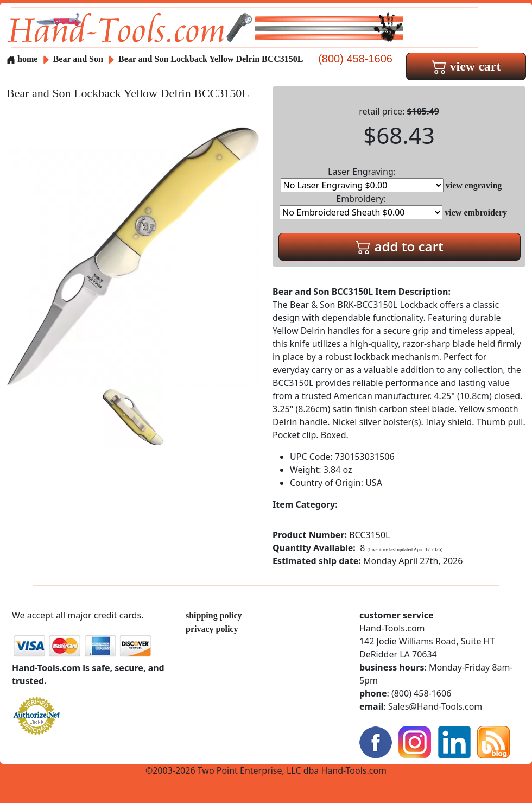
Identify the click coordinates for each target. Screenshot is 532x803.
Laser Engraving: (362, 179)
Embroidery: (361, 206)
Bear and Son (79, 59)
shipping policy (214, 615)
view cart (466, 66)
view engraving (474, 185)
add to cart (400, 246)
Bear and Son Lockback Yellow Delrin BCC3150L (211, 59)
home (22, 59)
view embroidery (476, 213)
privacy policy (212, 629)
